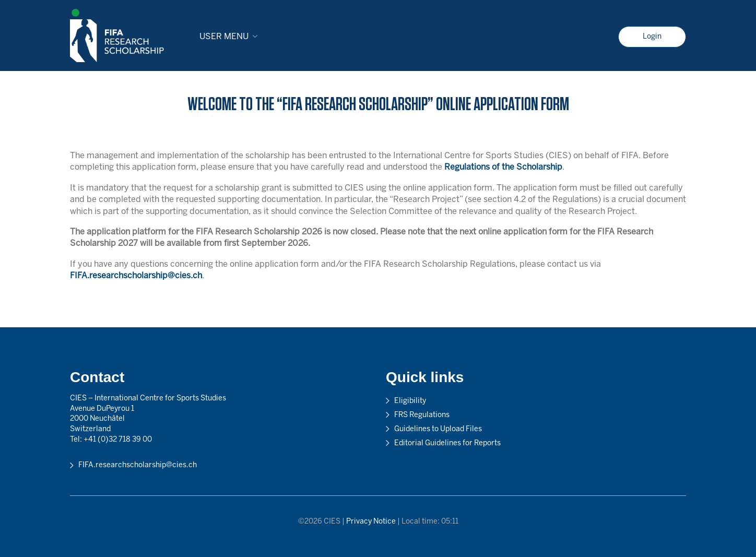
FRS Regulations (422, 415)
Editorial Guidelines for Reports (447, 443)
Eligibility (410, 401)
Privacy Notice (371, 522)
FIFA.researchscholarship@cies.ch (136, 276)
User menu (224, 37)
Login (652, 37)
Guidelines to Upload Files (438, 429)
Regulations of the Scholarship (503, 167)
